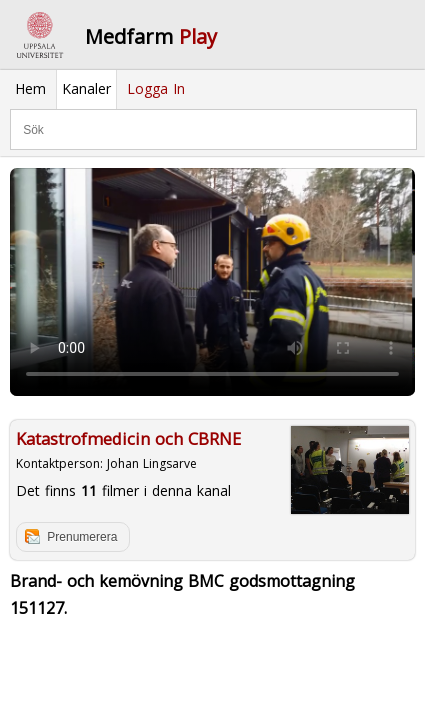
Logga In (156, 88)
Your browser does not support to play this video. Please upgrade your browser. (212, 282)
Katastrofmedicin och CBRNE (128, 439)
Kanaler (86, 88)
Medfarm (151, 36)
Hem (30, 88)
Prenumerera (82, 537)
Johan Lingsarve (152, 463)
